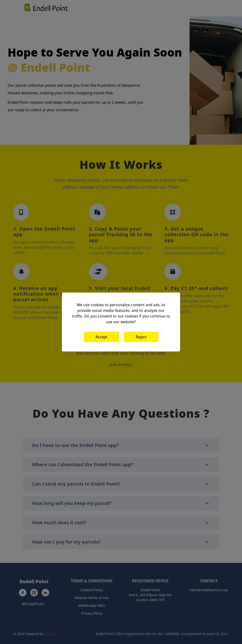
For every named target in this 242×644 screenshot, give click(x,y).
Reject (141, 337)
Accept (101, 337)
